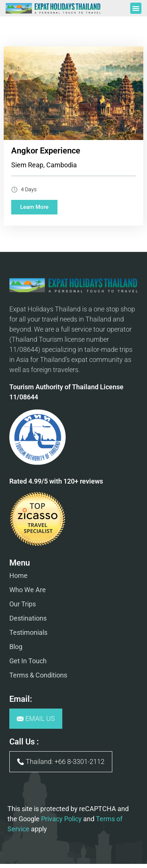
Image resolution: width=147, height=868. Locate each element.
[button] (136, 8)
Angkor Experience (46, 151)
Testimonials (28, 632)
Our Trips (23, 604)
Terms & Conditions (38, 675)
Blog (16, 647)
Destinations (28, 618)
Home (18, 575)
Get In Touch (28, 661)
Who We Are (28, 590)
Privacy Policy (61, 819)
